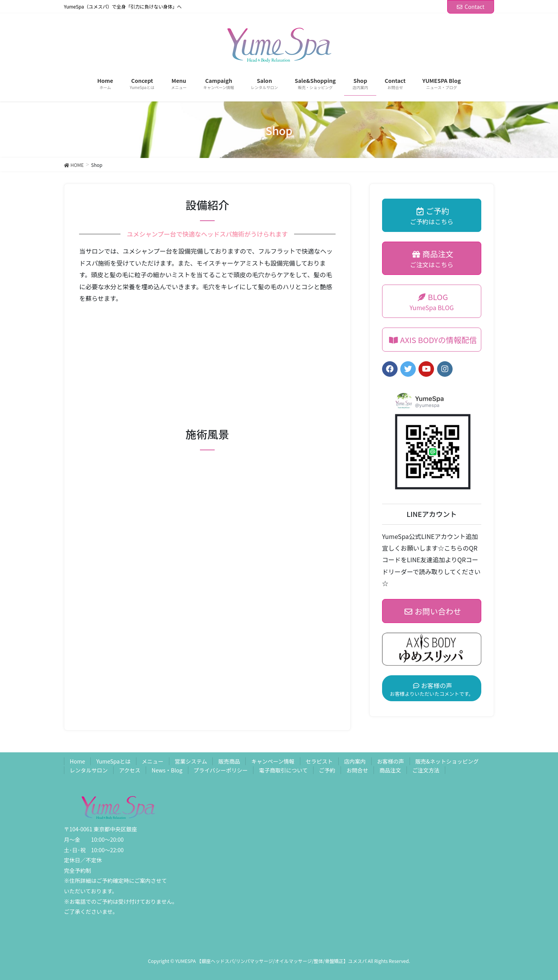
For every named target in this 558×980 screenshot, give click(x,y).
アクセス (130, 770)
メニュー (153, 761)
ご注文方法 (426, 770)
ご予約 (327, 770)
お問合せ (357, 770)
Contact (471, 7)
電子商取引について (283, 770)
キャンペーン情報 (273, 761)
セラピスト (319, 761)
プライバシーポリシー (221, 770)
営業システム (191, 761)
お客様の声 (391, 761)
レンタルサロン (89, 770)
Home (77, 761)
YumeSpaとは (113, 761)
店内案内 (355, 761)
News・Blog (167, 770)
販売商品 (229, 761)
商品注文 (390, 770)
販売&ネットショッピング (447, 761)
